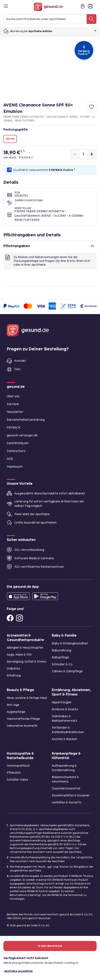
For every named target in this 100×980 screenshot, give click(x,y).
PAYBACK (14, 428)
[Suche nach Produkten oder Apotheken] (92, 19)
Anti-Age (13, 705)
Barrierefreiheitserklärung (26, 420)
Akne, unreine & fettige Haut (27, 698)
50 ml (10, 139)
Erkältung (14, 676)
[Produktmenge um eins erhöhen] (92, 154)
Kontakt (20, 361)
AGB (10, 459)
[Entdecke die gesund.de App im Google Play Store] (45, 596)
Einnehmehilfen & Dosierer (71, 796)
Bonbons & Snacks (65, 709)
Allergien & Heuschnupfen (25, 648)
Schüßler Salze (17, 780)
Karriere (13, 404)
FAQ (17, 369)
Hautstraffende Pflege (23, 719)
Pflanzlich (14, 773)
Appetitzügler (62, 702)
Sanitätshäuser (18, 443)
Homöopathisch (18, 766)
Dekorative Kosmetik (22, 726)
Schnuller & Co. (62, 664)
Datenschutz (16, 451)
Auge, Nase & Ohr (19, 655)
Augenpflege (16, 712)
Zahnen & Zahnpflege (67, 671)
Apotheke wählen (63, 31)
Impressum (15, 467)
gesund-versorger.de (22, 435)
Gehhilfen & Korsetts (67, 802)
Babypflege (60, 657)
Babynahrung (62, 650)
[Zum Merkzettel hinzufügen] (92, 107)
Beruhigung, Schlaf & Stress (26, 662)
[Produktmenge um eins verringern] (75, 154)
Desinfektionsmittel (66, 789)
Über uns (13, 396)
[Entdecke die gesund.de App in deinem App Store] (18, 596)
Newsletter (15, 412)
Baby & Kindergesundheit (70, 643)
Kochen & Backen (64, 739)
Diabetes (13, 669)
